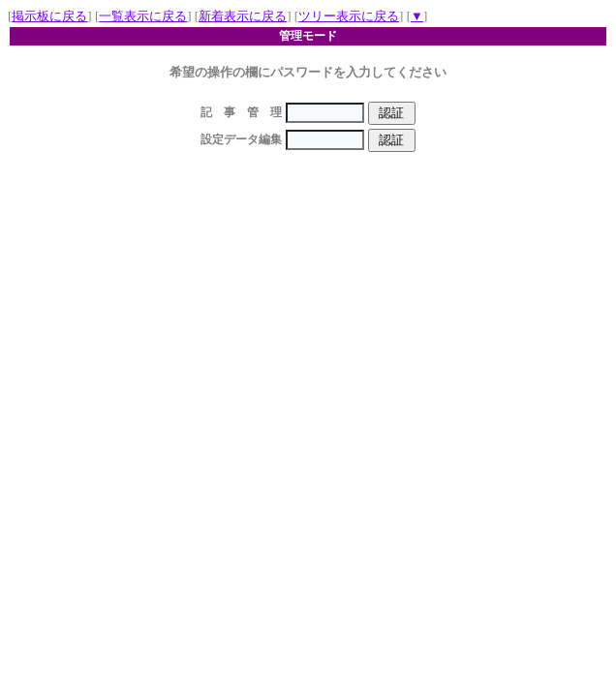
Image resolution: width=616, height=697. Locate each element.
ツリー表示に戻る (349, 16)
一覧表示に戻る (143, 16)
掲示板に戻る (49, 16)
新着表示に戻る (243, 16)
